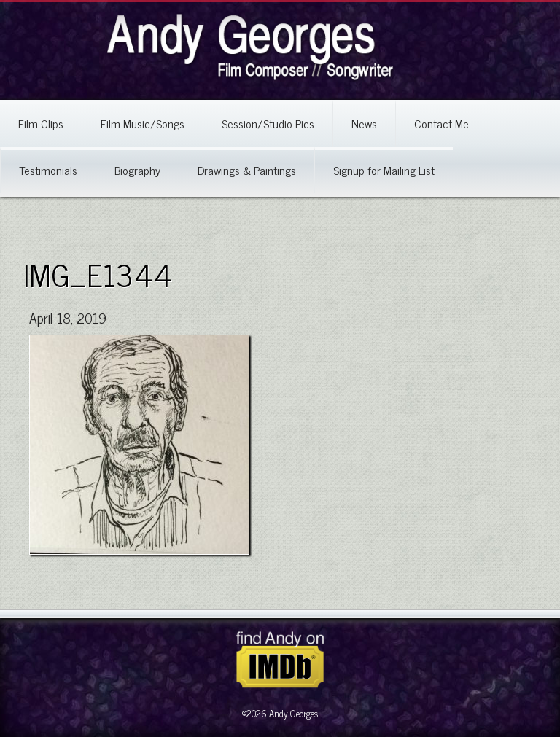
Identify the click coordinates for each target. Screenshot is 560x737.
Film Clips (41, 123)
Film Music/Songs (143, 123)
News (364, 123)
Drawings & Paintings (247, 170)
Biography (137, 170)
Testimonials (48, 170)
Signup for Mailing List (384, 170)
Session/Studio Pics (268, 123)
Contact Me (442, 123)
